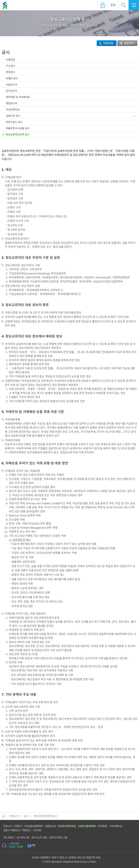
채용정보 (26, 830)
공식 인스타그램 (39, 838)
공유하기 (126, 43)
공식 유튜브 (9, 838)
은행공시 (18, 826)
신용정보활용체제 (87, 826)
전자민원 (102, 826)
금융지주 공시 (13, 116)
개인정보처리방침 (67, 826)
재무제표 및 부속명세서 (18, 97)
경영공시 (10, 72)
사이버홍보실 (115, 826)
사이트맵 (37, 830)
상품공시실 (50, 826)
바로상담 (105, 43)
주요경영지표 (13, 110)
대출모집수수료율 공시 (18, 128)
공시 (26, 816)
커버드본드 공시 (14, 122)
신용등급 (10, 60)
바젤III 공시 (12, 78)
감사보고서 (12, 91)
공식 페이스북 (23, 838)
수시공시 (10, 66)
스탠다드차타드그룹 (58, 838)
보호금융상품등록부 (33, 826)
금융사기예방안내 (11, 830)
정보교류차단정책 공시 (18, 135)
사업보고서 (12, 85)
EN (113, 5)
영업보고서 (12, 103)
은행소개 (14, 816)
